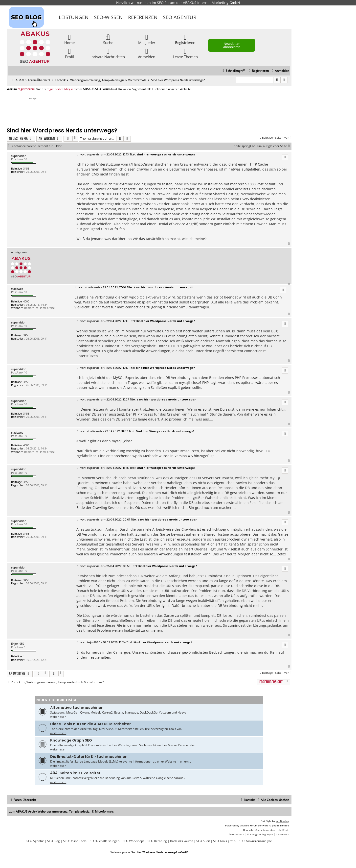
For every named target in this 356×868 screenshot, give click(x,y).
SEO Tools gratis (224, 841)
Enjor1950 (18, 644)
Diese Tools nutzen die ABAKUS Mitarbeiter (90, 724)
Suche (108, 39)
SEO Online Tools (75, 841)
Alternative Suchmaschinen (77, 708)
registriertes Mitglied (61, 89)
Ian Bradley (282, 821)
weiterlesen (58, 717)
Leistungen (74, 17)
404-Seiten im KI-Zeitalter (75, 773)
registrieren (26, 89)
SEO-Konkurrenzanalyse (255, 841)
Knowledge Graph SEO (71, 740)
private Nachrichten (108, 53)
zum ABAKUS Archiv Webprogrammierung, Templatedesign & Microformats (61, 811)
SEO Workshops (133, 841)
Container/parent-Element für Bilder (37, 146)
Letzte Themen (185, 53)
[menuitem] (280, 71)
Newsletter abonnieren (232, 45)
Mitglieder (147, 39)
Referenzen (143, 17)
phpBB (244, 825)
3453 (26, 168)
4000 (26, 301)
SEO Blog (54, 841)
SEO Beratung (157, 841)
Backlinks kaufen (182, 841)
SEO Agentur (180, 17)
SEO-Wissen (108, 17)
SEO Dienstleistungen (105, 841)
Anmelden (147, 53)
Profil (70, 53)
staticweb (17, 289)
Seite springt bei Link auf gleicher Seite (263, 146)
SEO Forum (166, 3)
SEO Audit (203, 841)
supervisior (18, 156)
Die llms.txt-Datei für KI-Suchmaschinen (89, 757)
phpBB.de (283, 830)
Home (69, 39)
